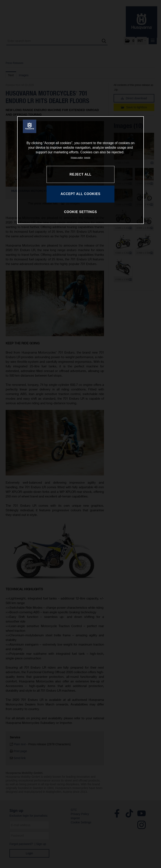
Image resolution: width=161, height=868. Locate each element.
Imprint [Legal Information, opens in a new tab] (87, 157)
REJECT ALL (80, 174)
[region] (80, 170)
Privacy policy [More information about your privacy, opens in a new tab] (77, 157)
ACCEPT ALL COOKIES (80, 194)
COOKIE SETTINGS (80, 212)
